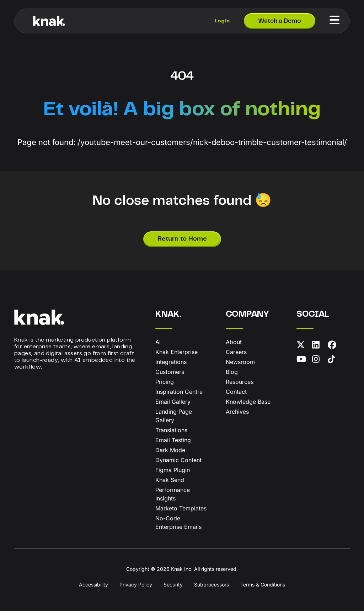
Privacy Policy (136, 585)
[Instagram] (318, 360)
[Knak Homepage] (49, 21)
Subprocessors (212, 585)
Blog (232, 372)
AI (158, 342)
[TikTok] (334, 360)
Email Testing (173, 440)
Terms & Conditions (263, 585)
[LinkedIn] (318, 346)
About (234, 342)
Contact (236, 392)
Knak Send (170, 480)
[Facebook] (334, 346)
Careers (236, 352)
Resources (240, 382)
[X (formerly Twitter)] (303, 346)
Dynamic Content (178, 460)
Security (173, 585)
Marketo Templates (181, 508)
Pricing (165, 382)
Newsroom (240, 362)
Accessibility (93, 585)
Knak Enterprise (176, 352)
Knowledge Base (248, 402)
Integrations (171, 362)
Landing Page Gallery (174, 416)
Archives (237, 412)
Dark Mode (170, 450)
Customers (170, 372)
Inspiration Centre (179, 392)
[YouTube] (303, 360)
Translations (171, 430)
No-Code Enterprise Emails (178, 522)
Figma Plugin (173, 470)
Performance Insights (173, 494)
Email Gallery (173, 402)
